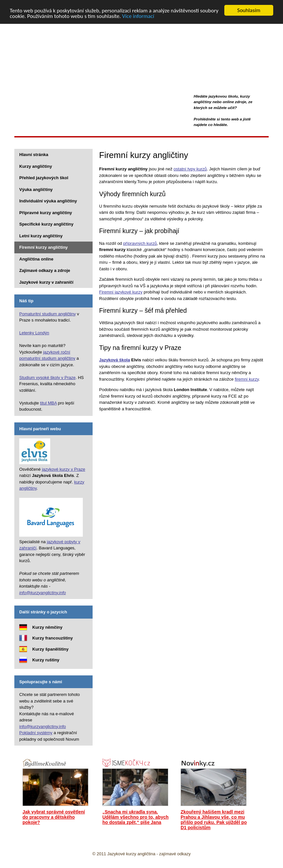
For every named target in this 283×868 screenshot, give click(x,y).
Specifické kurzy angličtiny (46, 224)
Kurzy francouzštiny (52, 638)
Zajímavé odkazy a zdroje (45, 270)
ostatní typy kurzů (190, 169)
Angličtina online (36, 259)
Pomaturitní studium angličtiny (47, 314)
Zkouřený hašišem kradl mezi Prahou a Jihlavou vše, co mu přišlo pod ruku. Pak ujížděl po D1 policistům (214, 820)
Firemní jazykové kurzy (121, 292)
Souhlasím (249, 10)
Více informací (138, 16)
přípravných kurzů (140, 243)
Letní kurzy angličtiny (41, 236)
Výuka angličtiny (36, 189)
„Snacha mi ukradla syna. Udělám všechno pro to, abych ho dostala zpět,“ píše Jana (135, 817)
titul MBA (48, 403)
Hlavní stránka (34, 155)
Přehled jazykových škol (44, 178)
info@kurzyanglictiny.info (43, 592)
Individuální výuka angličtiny (48, 201)
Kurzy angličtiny (41, 36)
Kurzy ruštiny (46, 660)
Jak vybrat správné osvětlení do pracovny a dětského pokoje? (54, 817)
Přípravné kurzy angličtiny (46, 212)
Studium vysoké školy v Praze (47, 377)
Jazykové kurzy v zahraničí (46, 282)
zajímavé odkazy (175, 854)
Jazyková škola (115, 360)
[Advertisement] (133, 143)
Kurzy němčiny (47, 627)
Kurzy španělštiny (50, 649)
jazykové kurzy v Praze (63, 469)
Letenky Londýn (34, 333)
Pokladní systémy (36, 733)
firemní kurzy (247, 379)
